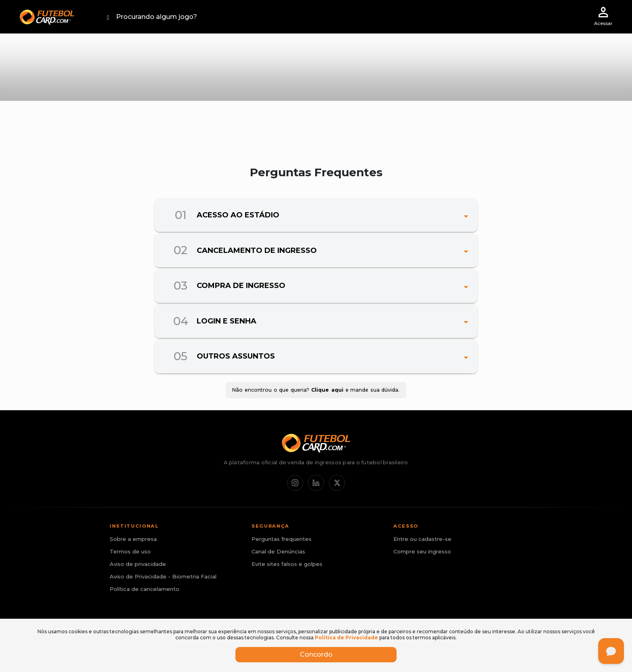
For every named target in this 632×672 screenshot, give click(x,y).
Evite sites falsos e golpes (287, 564)
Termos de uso (130, 551)
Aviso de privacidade (138, 564)
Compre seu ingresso (422, 551)
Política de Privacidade (346, 638)
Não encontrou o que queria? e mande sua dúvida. (316, 390)
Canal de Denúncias (278, 551)
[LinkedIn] (316, 483)
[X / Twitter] (337, 483)
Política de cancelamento (144, 589)
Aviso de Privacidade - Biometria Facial (163, 576)
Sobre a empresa (133, 539)
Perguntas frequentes (282, 539)
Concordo (316, 654)
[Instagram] (295, 483)
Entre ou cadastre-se (422, 539)
